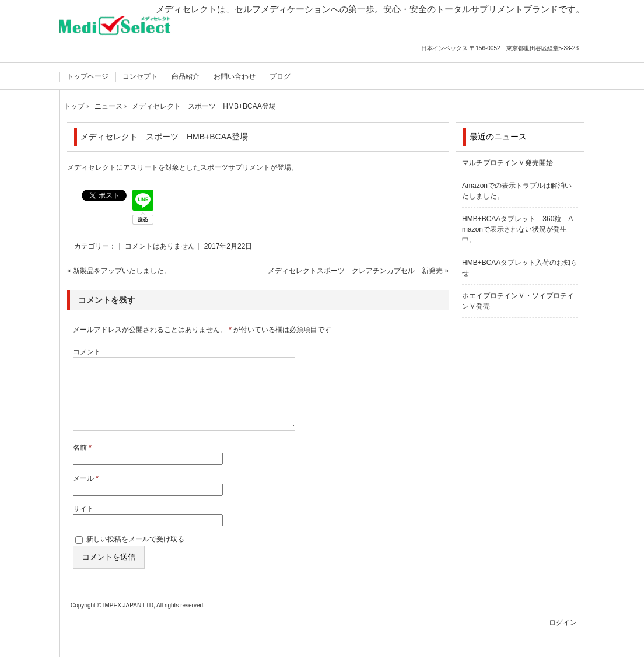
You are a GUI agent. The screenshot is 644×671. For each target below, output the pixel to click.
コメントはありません (160, 246)
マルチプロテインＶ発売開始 (508, 163)
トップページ (87, 76)
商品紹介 (185, 76)
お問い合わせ (235, 76)
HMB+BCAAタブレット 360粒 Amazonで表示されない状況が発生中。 (517, 229)
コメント (87, 352)
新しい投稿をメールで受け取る (135, 553)
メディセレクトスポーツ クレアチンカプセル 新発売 (355, 271)
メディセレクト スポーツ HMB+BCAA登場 (164, 137)
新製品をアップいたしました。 (122, 271)
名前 (82, 462)
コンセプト (140, 76)
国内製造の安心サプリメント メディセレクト (119, 34)
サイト (83, 523)
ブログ (280, 76)
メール (86, 492)
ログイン (563, 637)
